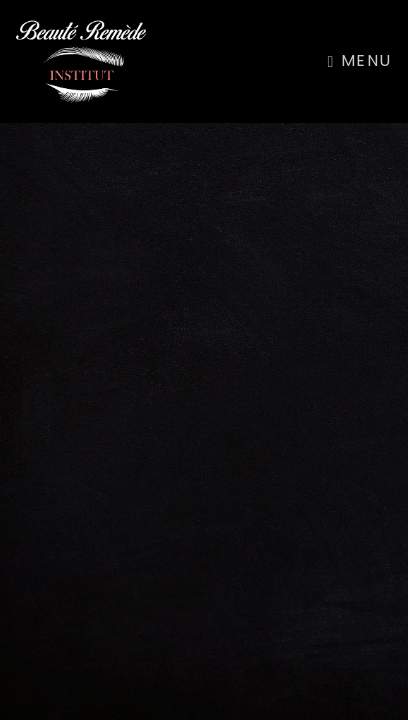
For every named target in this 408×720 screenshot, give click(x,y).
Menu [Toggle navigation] (360, 60)
